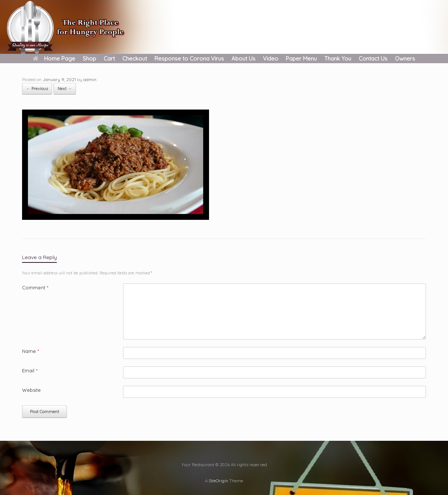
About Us (243, 59)
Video (271, 59)
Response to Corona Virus (189, 59)
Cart (109, 59)
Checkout (135, 59)
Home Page (54, 59)
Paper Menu (301, 59)
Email (30, 371)
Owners (405, 59)
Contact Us (373, 59)
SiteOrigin (218, 481)
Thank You (338, 59)
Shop (89, 59)
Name (30, 351)
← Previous (37, 89)
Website (31, 390)
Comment (35, 288)
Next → (65, 89)
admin (90, 79)
